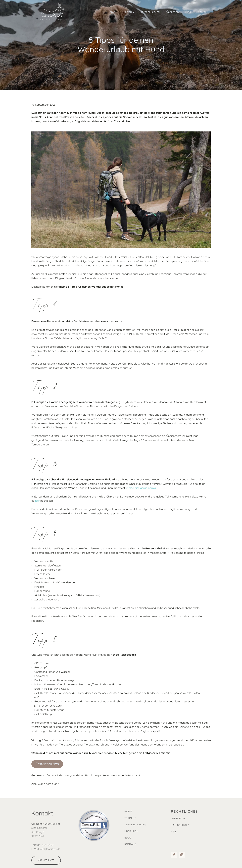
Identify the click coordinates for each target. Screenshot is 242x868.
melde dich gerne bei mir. (141, 488)
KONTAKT (46, 860)
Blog (188, 12)
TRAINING (130, 818)
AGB (173, 832)
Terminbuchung (150, 12)
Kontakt (203, 12)
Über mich (172, 12)
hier (37, 501)
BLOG (128, 838)
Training (127, 12)
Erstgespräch (47, 764)
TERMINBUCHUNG (135, 825)
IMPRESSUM (178, 819)
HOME (128, 812)
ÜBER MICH (131, 831)
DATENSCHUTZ (180, 825)
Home (111, 12)
